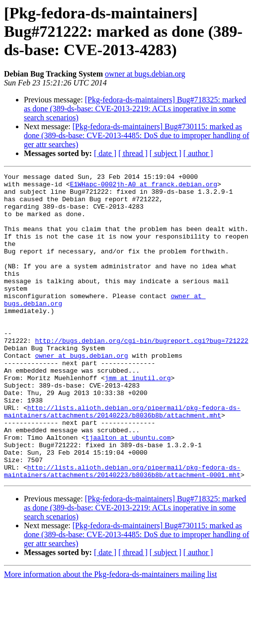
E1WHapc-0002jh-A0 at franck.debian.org (144, 187)
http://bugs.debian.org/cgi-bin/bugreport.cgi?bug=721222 (141, 375)
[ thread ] (133, 153)
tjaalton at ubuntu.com (128, 491)
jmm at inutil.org (138, 419)
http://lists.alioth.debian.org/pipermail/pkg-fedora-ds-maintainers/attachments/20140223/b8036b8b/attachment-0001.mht (122, 531)
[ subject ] (166, 153)
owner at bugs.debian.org (145, 74)
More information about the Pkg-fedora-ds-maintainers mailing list (110, 635)
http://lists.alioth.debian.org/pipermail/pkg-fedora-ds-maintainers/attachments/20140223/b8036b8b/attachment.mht (122, 460)
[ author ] (198, 153)
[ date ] (105, 153)
